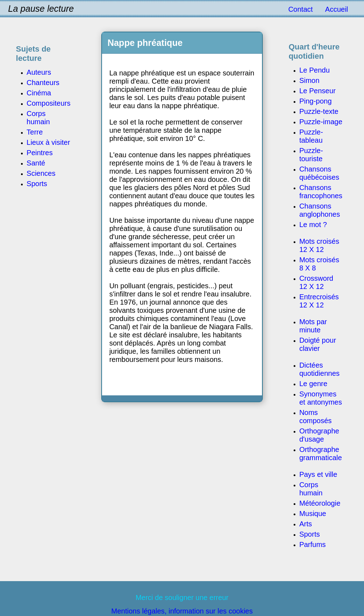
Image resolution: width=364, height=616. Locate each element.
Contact (301, 9)
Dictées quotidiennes (319, 369)
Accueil (337, 9)
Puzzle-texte (319, 111)
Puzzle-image (321, 122)
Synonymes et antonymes (321, 398)
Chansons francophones (321, 192)
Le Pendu (315, 70)
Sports (310, 534)
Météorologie (320, 503)
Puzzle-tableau (311, 136)
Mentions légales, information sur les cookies (182, 611)
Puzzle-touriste (311, 155)
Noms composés (315, 417)
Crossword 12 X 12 (316, 282)
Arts (306, 524)
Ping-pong (315, 101)
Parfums (312, 544)
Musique (313, 514)
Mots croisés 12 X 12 (319, 245)
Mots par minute (313, 326)
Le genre (313, 384)
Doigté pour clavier (318, 344)
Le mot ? (313, 225)
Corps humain (311, 489)
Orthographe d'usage (319, 435)
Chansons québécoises (319, 173)
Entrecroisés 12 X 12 (319, 301)
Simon (309, 80)
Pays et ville (318, 474)
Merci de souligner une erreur (182, 597)
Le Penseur (317, 91)
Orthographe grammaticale (321, 454)
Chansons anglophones (320, 210)
